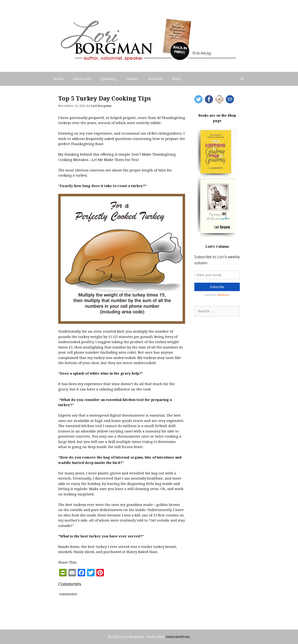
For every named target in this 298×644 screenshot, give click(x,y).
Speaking (108, 79)
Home (59, 79)
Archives (155, 79)
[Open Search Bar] (242, 79)
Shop (176, 79)
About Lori (82, 79)
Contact (132, 79)
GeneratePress (178, 637)
